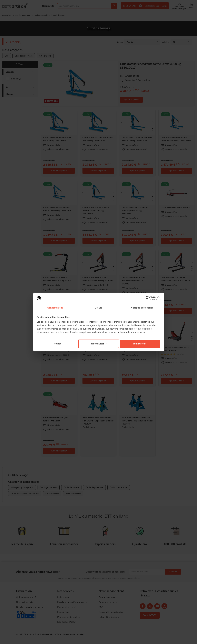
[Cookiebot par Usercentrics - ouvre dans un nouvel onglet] (148, 298)
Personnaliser (99, 344)
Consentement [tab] (55, 308)
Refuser (57, 344)
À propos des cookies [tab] (142, 308)
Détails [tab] (99, 308)
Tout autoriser (140, 344)
